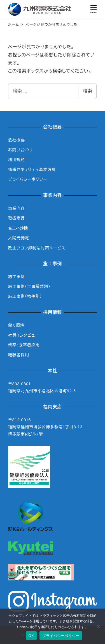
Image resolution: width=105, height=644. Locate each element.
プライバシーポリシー (28, 179)
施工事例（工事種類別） (29, 287)
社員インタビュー (24, 335)
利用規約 (17, 160)
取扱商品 (17, 218)
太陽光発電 (19, 238)
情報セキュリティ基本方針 (32, 170)
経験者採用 (19, 355)
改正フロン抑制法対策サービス (37, 248)
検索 (87, 91)
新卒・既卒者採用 (24, 345)
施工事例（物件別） (25, 296)
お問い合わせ (21, 150)
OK (31, 636)
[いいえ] (98, 626)
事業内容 (17, 208)
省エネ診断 (18, 228)
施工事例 (17, 277)
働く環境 (16, 325)
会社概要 (17, 140)
